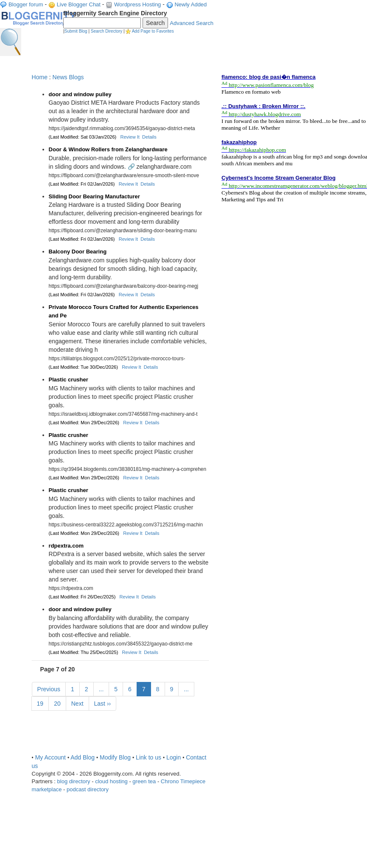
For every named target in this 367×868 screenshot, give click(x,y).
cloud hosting (111, 781)
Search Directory (106, 31)
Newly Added (191, 4)
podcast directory (88, 789)
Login (174, 757)
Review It (130, 137)
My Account (50, 757)
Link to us (148, 757)
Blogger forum (26, 4)
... (101, 689)
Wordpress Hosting (137, 4)
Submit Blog (76, 31)
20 (57, 704)
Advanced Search (192, 23)
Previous (49, 689)
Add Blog (83, 757)
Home (40, 77)
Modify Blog (115, 757)
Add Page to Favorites (153, 31)
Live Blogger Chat (79, 4)
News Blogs (68, 77)
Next (77, 704)
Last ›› (103, 704)
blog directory (74, 781)
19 (40, 704)
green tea (144, 781)
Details (149, 137)
